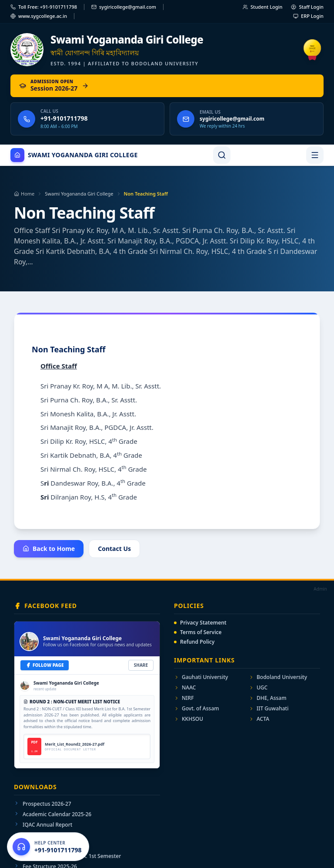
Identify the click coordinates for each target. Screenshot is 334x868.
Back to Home (49, 549)
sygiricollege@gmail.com (124, 7)
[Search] (222, 155)
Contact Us (114, 549)
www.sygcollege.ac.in (39, 16)
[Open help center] (48, 847)
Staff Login (307, 7)
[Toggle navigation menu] (315, 155)
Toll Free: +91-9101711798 (44, 7)
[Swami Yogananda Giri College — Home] (167, 50)
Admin (320, 589)
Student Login (263, 7)
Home (24, 194)
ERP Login (308, 16)
